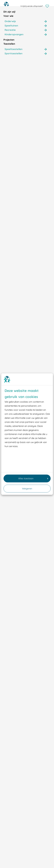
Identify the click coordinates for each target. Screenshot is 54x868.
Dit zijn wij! (9, 12)
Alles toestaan (33, 478)
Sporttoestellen (14, 53)
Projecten (9, 40)
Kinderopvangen (14, 34)
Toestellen (9, 44)
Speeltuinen (11, 26)
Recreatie (10, 30)
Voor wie (8, 16)
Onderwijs (10, 21)
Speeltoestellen (14, 49)
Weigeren (27, 489)
